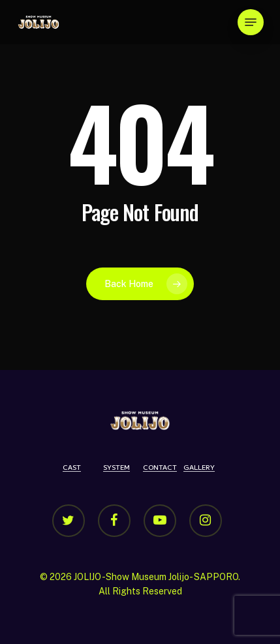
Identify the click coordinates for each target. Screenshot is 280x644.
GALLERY (199, 467)
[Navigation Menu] (251, 22)
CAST (72, 467)
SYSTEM (117, 467)
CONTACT (160, 467)
